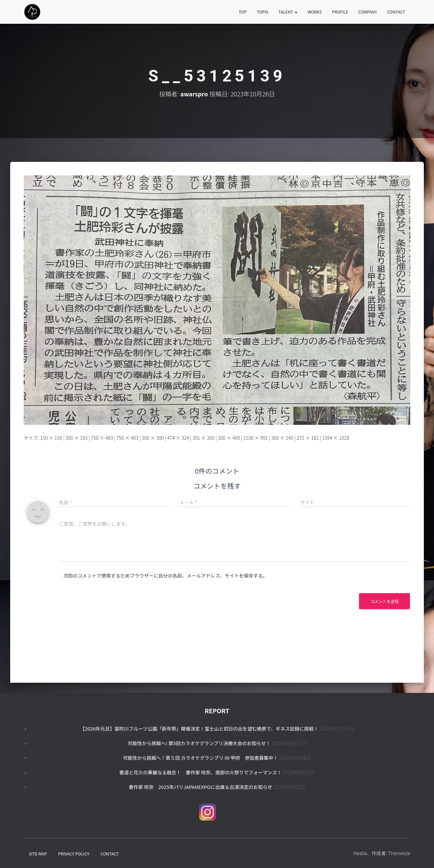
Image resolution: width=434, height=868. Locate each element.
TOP (243, 12)
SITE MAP (38, 854)
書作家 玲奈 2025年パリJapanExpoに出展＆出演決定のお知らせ (201, 787)
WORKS (315, 12)
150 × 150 (51, 438)
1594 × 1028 (336, 438)
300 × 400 (229, 438)
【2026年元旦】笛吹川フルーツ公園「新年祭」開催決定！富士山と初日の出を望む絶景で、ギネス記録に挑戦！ (199, 729)
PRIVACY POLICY (74, 854)
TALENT (288, 12)
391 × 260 (204, 438)
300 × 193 (76, 438)
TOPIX (262, 12)
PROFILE (340, 12)
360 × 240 (282, 438)
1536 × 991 (256, 438)
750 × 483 (102, 438)
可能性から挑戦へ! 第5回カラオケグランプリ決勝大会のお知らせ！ (199, 743)
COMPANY (368, 12)
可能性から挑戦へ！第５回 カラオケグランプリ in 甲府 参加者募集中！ (200, 758)
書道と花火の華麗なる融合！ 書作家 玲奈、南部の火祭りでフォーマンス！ (201, 772)
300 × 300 (153, 438)
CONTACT (396, 12)
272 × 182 (308, 438)
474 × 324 (178, 438)
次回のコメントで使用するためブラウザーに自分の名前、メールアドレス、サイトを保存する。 (165, 575)
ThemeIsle (399, 853)
